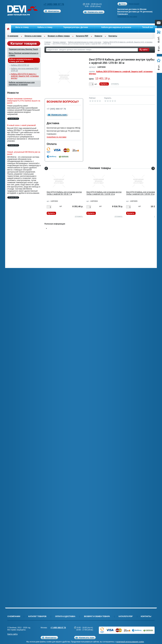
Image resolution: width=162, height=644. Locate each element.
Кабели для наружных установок (116, 27)
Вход (123, 4)
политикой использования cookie (130, 642)
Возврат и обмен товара (59, 36)
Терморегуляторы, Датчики (76, 27)
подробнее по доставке (127, 17)
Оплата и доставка (33, 36)
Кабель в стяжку (45, 27)
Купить (104, 84)
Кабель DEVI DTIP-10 (20, 65)
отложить (115, 84)
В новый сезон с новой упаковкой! (22, 125)
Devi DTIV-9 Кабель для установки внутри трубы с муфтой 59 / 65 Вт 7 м (64, 193)
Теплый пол (148, 27)
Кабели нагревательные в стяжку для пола (85, 42)
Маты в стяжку (22, 27)
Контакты (113, 36)
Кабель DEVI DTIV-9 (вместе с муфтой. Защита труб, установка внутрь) (25, 76)
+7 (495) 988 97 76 (54, 4)
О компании (13, 36)
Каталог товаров (59, 42)
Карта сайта (12, 634)
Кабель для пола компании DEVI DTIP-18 (25, 70)
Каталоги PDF (82, 36)
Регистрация (134, 4)
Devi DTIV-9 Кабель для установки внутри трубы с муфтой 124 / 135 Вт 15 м (144, 193)
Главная (48, 42)
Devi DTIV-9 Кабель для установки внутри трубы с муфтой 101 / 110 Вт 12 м (104, 193)
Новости (98, 36)
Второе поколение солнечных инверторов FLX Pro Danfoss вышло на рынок (24, 101)
